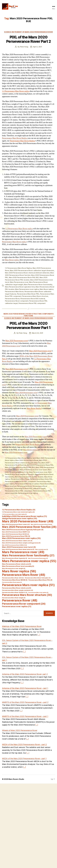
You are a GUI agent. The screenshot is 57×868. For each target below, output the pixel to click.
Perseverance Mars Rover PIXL (28, 294)
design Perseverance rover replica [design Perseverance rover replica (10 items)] (20, 518)
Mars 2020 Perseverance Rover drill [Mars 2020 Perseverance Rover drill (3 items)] (41, 524)
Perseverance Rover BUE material (33, 299)
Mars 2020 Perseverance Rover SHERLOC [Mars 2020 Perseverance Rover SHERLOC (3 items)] (14, 545)
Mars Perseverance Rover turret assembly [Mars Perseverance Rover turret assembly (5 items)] (18, 566)
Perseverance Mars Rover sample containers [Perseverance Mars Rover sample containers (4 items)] (18, 590)
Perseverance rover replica (28, 493)
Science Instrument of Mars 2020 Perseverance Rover (28, 32)
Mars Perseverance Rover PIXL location (29, 477)
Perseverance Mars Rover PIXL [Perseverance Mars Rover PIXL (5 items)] (40, 580)
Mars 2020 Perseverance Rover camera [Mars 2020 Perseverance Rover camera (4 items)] (16, 524)
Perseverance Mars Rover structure (35, 296)
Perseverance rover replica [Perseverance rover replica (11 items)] (17, 606)
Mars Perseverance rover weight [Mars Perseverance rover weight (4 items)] (14, 568)
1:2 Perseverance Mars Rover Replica (18, 268)
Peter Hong (24, 47)
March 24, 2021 (38, 333)
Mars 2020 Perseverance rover (17, 341)
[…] (39, 635)
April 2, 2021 (38, 47)
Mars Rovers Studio (16, 779)
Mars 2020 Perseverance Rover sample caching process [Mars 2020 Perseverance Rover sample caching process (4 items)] (21, 543)
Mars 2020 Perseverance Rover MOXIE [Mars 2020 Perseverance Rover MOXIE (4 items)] (16, 534)
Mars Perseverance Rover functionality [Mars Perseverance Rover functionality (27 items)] (28, 555)
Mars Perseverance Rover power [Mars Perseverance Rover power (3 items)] (38, 558)
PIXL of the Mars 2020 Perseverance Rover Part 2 (29, 39)
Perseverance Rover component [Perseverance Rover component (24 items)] (24, 604)
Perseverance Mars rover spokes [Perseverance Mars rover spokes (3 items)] (38, 593)
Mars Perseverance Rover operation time (20, 287)
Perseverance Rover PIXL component (32, 303)
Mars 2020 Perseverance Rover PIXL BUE (24, 277)
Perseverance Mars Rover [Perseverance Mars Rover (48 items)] (24, 575)
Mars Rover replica (12, 260)
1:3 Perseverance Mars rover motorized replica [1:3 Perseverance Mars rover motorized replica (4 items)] (18, 512)
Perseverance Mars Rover (14, 292)
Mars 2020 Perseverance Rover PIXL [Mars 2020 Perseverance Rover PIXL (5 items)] (16, 536)
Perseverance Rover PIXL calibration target (30, 488)
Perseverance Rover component (17, 301)
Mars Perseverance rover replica (27, 289)
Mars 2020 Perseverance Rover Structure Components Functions (28, 315)
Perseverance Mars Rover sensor (27, 484)
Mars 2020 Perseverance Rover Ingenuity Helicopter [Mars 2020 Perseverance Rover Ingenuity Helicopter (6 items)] (23, 530)
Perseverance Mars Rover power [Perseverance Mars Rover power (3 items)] (12, 582)
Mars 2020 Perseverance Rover (27, 460)
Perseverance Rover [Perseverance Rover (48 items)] (20, 600)
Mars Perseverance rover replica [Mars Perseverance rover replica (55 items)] (29, 561)
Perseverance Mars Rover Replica (15, 138)
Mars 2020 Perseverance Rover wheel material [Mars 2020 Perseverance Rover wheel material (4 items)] (18, 549)
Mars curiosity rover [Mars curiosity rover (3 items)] (42, 550)
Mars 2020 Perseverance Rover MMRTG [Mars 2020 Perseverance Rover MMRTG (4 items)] (16, 532)
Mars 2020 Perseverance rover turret (33, 470)
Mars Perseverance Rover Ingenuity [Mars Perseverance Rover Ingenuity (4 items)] (15, 558)
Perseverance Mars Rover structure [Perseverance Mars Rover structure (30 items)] (27, 595)
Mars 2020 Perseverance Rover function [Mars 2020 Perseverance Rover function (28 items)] (29, 527)
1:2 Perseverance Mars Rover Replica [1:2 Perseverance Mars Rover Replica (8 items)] (19, 510)
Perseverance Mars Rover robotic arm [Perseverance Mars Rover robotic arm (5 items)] (16, 588)
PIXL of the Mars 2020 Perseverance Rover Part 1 (29, 325)
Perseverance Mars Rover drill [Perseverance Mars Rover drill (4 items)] (13, 578)
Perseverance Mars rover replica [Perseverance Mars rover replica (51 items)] (28, 585)
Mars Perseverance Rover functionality (38, 285)
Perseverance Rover (12, 299)
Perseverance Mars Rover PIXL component (20, 481)
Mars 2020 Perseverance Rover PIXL (40, 465)
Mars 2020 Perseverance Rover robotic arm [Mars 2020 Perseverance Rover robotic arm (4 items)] (17, 541)
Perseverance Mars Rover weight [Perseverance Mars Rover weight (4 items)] (14, 598)
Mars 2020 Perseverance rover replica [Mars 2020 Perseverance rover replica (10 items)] (21, 538)
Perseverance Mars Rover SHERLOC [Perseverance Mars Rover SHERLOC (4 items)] (15, 592)
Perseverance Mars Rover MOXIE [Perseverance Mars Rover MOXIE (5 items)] (15, 580)
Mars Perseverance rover (19, 282)
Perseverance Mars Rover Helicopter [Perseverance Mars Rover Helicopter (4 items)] (38, 578)
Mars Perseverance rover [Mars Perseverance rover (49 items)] (23, 552)
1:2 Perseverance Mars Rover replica (16, 91)
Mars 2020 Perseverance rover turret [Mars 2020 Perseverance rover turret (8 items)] (19, 547)
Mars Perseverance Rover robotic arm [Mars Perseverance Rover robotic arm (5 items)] (16, 564)
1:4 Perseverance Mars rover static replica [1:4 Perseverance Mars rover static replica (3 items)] (14, 514)
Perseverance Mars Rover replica (14, 242)
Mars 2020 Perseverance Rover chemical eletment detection (27, 273)
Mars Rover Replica (34, 408)
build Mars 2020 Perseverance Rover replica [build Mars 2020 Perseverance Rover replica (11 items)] (24, 516)
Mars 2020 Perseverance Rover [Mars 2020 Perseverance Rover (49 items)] (28, 521)
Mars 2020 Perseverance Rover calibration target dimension (32, 270)
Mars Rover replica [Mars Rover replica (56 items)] (19, 571)
